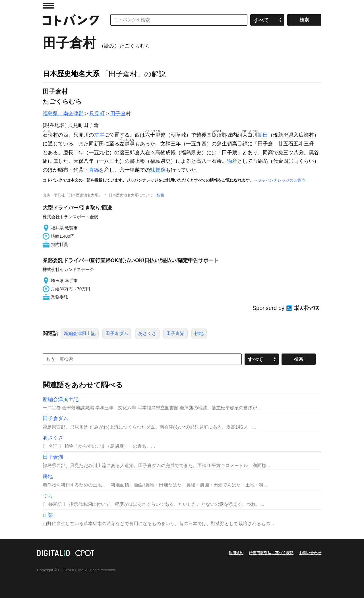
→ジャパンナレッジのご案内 (280, 180)
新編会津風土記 (80, 333)
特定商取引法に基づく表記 (271, 553)
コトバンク (71, 20)
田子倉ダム (117, 333)
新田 (263, 135)
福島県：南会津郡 (63, 114)
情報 (160, 195)
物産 (232, 161)
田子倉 (118, 114)
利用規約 (236, 553)
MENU (48, 6)
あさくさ (147, 333)
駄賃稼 (158, 170)
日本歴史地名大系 (71, 74)
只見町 (97, 114)
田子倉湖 (175, 333)
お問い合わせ (310, 553)
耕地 (199, 333)
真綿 (94, 170)
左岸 (99, 135)
